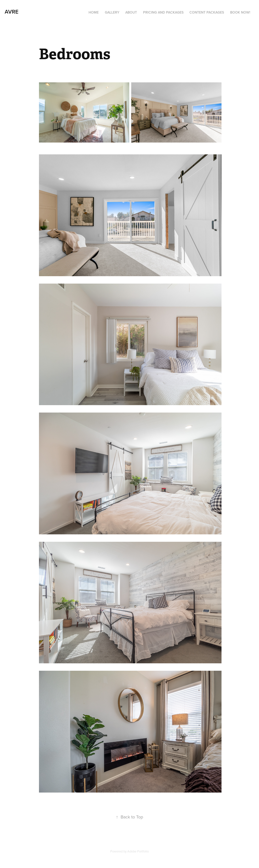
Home (94, 12)
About (131, 12)
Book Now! (240, 12)
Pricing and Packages (163, 12)
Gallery (112, 12)
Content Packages (207, 12)
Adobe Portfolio (138, 851)
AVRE (12, 12)
